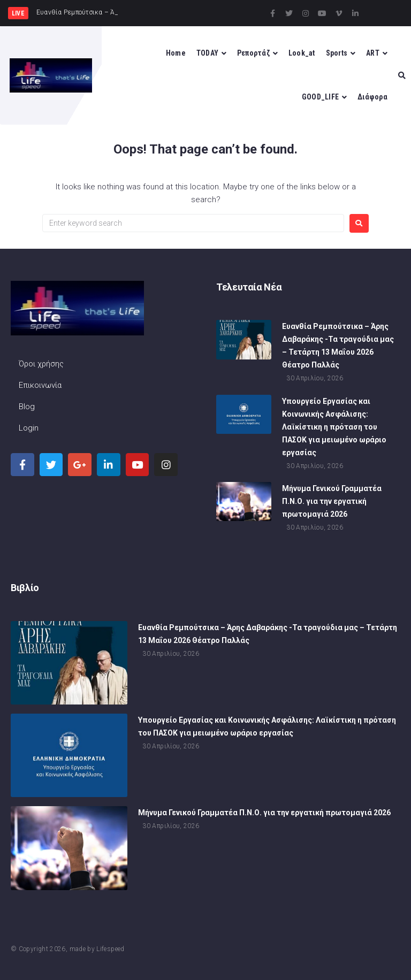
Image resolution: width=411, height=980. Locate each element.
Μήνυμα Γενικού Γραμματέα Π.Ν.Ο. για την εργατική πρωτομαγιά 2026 (332, 503)
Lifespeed (110, 949)
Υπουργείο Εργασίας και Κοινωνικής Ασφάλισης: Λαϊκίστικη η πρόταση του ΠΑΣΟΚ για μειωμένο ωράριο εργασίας (334, 428)
